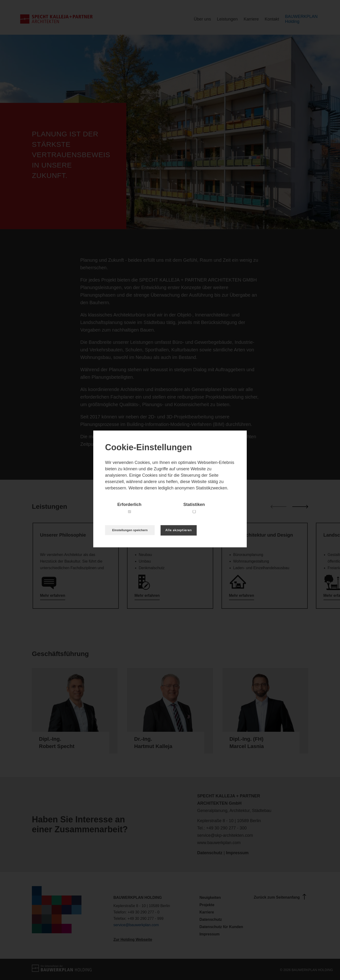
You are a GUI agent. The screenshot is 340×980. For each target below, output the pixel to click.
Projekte (207, 905)
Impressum (237, 853)
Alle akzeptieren (178, 530)
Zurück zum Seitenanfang (281, 897)
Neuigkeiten (210, 898)
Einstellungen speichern (130, 530)
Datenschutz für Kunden (221, 927)
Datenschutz (210, 853)
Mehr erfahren (53, 595)
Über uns (202, 19)
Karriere (251, 19)
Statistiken (194, 504)
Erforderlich (129, 504)
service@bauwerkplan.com (136, 925)
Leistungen (227, 19)
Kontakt (272, 19)
